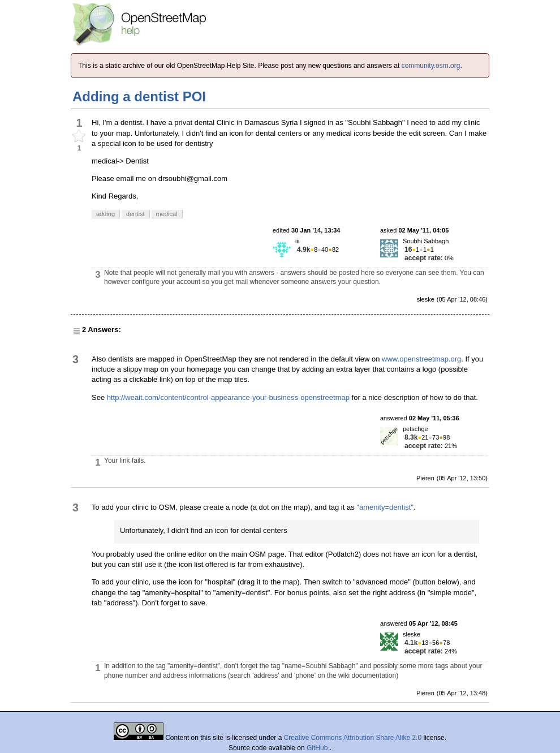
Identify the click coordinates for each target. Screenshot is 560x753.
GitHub (318, 748)
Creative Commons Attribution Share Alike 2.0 (353, 738)
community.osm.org (431, 66)
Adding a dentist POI (139, 96)
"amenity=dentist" (385, 507)
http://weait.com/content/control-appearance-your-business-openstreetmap (228, 397)
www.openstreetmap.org (421, 359)
